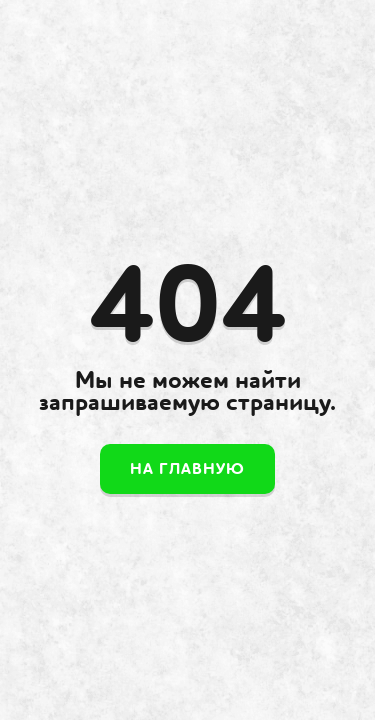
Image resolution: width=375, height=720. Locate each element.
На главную (187, 469)
